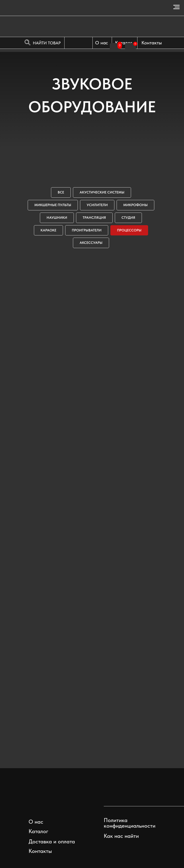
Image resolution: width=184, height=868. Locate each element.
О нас (102, 43)
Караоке (48, 230)
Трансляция (94, 218)
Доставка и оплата (52, 841)
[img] (134, 797)
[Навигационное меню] (176, 7)
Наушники (57, 218)
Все (61, 192)
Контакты (152, 43)
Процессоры (129, 230)
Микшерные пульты (53, 205)
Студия (128, 218)
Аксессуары (91, 243)
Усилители (97, 205)
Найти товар (47, 43)
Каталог (124, 43)
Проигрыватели (87, 230)
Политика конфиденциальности (130, 823)
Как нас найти (121, 836)
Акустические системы (102, 192)
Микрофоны (135, 205)
